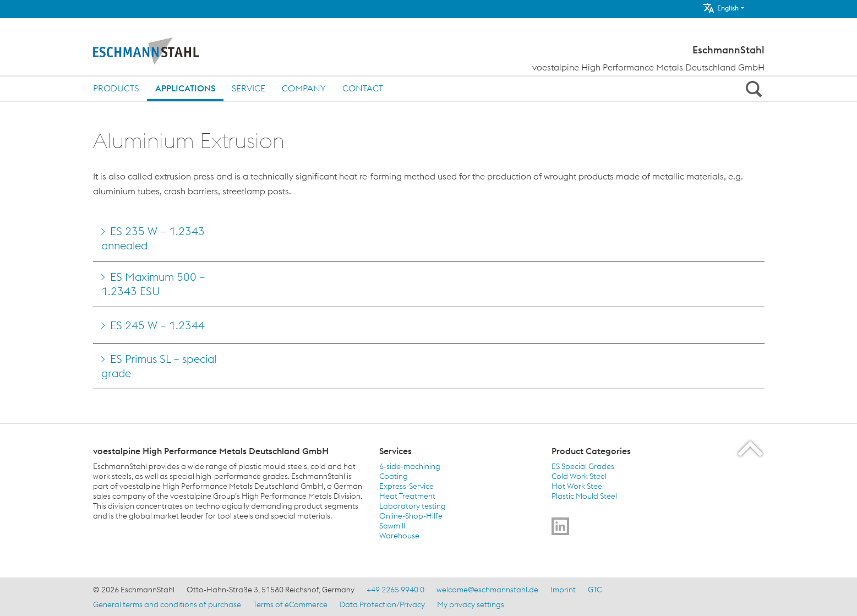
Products (116, 88)
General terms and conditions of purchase (167, 604)
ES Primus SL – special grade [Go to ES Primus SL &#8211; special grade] (159, 366)
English (720, 8)
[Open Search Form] (752, 89)
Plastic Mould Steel (584, 496)
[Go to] (560, 526)
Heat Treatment (407, 496)
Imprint (563, 590)
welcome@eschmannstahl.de (487, 590)
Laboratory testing (413, 506)
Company (304, 88)
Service (249, 88)
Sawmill (392, 526)
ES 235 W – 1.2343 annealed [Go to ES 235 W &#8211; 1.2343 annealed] (153, 238)
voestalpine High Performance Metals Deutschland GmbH (648, 67)
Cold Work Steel (579, 476)
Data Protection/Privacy (382, 604)
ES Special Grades (583, 466)
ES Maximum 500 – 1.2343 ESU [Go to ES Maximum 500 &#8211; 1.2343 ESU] (153, 284)
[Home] (169, 51)
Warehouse (399, 536)
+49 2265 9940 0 (395, 590)
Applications (185, 88)
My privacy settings (471, 604)
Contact (363, 88)
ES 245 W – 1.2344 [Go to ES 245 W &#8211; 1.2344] (157, 325)
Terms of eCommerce (290, 604)
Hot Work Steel (578, 486)
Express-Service (406, 486)
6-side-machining (410, 466)
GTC (595, 590)
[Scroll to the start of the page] (751, 448)
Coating (394, 476)
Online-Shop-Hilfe (411, 516)
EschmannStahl (728, 50)
